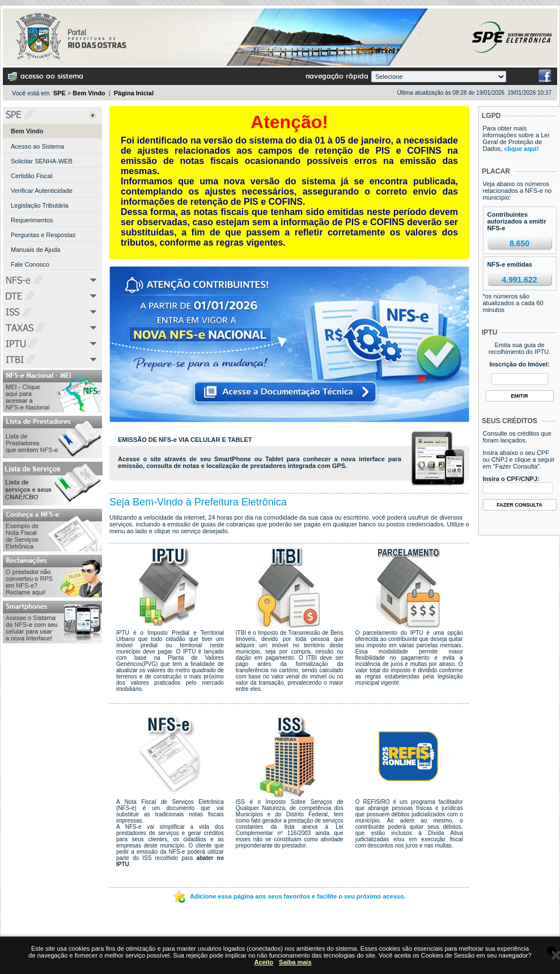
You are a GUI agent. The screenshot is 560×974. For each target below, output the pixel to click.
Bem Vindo (89, 93)
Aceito (264, 962)
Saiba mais (295, 962)
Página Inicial (134, 93)
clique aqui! (521, 149)
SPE (60, 93)
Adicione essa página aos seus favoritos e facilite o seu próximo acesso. (289, 896)
